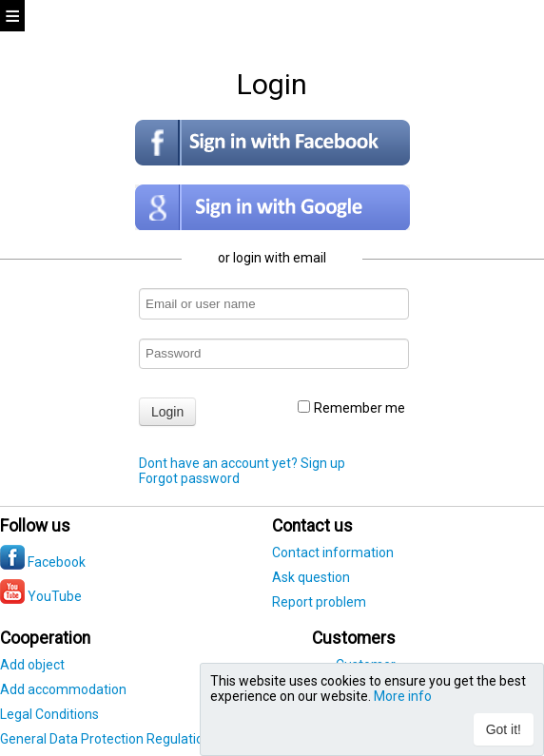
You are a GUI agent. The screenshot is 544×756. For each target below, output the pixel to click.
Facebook (43, 562)
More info (403, 696)
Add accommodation (63, 689)
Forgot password (189, 478)
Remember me (351, 408)
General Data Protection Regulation (106, 739)
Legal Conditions (49, 714)
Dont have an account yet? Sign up (242, 463)
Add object (32, 665)
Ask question (311, 577)
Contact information (333, 552)
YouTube (41, 596)
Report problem (319, 602)
